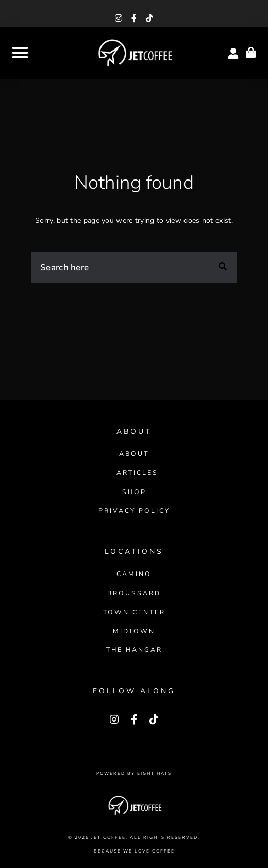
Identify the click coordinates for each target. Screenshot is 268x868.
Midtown (134, 631)
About (134, 454)
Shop (134, 492)
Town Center (134, 612)
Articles (137, 473)
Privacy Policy (134, 510)
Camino (134, 574)
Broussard (134, 593)
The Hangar (134, 650)
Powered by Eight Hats (134, 773)
